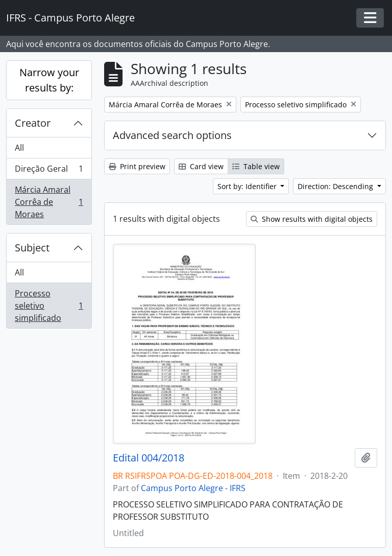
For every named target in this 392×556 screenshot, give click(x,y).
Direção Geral (49, 171)
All (19, 148)
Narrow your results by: (49, 80)
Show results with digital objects (312, 219)
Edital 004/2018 (149, 458)
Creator (33, 123)
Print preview (137, 166)
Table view (256, 166)
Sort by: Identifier (248, 186)
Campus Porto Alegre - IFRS (193, 488)
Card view (201, 166)
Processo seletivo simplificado (49, 306)
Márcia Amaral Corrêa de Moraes (49, 202)
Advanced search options (172, 135)
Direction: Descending (336, 186)
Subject (32, 248)
